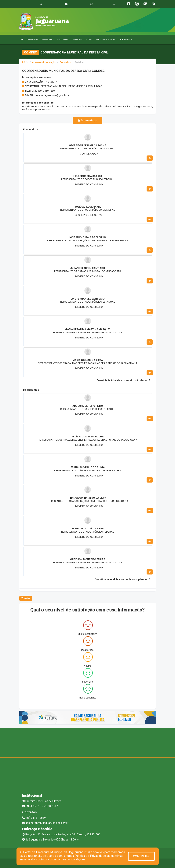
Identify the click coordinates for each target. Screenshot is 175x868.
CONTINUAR (141, 856)
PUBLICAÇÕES (126, 40)
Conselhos (66, 62)
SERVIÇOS (78, 40)
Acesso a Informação (44, 62)
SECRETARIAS (63, 40)
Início (25, 62)
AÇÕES (89, 40)
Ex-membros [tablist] (87, 120)
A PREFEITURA (48, 40)
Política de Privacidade (90, 856)
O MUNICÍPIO (32, 40)
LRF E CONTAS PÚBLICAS (106, 40)
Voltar (26, 598)
